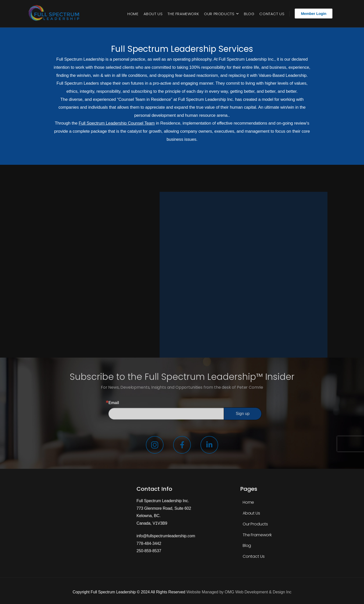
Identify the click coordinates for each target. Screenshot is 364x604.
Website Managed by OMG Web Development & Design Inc (239, 592)
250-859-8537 (149, 551)
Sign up (243, 414)
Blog (249, 14)
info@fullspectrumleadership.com (166, 536)
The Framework (183, 14)
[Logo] (55, 14)
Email (114, 403)
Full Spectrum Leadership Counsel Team (117, 123)
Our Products (219, 14)
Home (133, 14)
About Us (153, 14)
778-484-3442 (149, 543)
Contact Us (272, 14)
